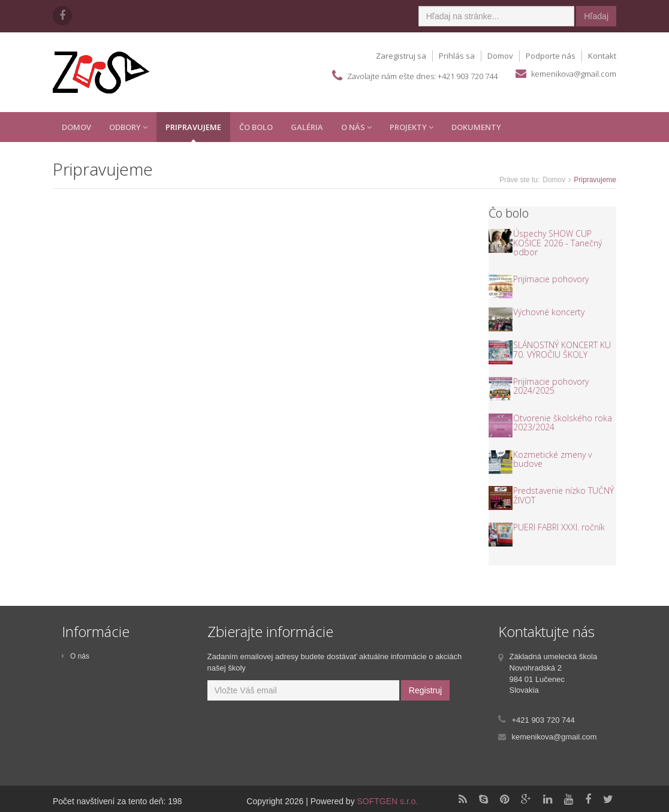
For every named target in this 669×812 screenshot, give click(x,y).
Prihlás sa (457, 56)
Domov (500, 56)
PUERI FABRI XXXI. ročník (559, 527)
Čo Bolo (256, 127)
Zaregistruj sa (401, 56)
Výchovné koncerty (549, 312)
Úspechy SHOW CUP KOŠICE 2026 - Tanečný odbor (557, 243)
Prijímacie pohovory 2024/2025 (551, 386)
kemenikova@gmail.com (574, 74)
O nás (76, 656)
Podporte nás (551, 56)
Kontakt (602, 56)
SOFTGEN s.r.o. (388, 801)
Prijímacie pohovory (551, 279)
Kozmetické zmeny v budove (552, 459)
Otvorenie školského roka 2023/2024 (563, 422)
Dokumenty (476, 127)
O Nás (356, 127)
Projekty (412, 127)
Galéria (307, 127)
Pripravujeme (193, 127)
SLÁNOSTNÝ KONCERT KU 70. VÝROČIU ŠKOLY (562, 349)
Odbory (128, 127)
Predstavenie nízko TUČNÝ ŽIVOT (563, 495)
